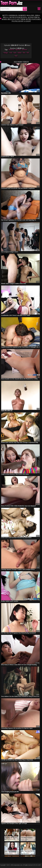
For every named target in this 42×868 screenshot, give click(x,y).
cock (11, 53)
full (28, 53)
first (24, 53)
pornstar (25, 50)
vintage (6, 53)
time (16, 56)
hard (15, 53)
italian (20, 53)
